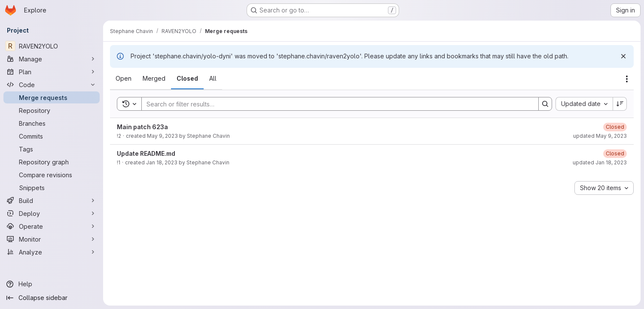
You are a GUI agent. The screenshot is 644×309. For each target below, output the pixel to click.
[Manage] (52, 59)
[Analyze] (52, 252)
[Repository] (52, 110)
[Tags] (52, 149)
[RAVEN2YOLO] (52, 46)
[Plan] (52, 72)
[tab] (124, 79)
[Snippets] (52, 188)
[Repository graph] (52, 162)
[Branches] (52, 123)
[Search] (336, 104)
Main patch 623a (142, 127)
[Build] (52, 200)
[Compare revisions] (52, 175)
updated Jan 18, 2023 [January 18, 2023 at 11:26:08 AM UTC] (600, 162)
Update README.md (146, 153)
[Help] (52, 284)
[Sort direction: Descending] (620, 104)
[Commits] (52, 136)
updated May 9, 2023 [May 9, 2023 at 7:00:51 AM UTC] (600, 136)
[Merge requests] (52, 97)
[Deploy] (52, 213)
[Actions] (627, 79)
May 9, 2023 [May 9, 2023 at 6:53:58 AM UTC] (162, 136)
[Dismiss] (623, 56)
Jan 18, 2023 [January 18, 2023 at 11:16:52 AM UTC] (162, 162)
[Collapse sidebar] (52, 298)
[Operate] (52, 226)
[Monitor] (52, 239)
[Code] (52, 85)
